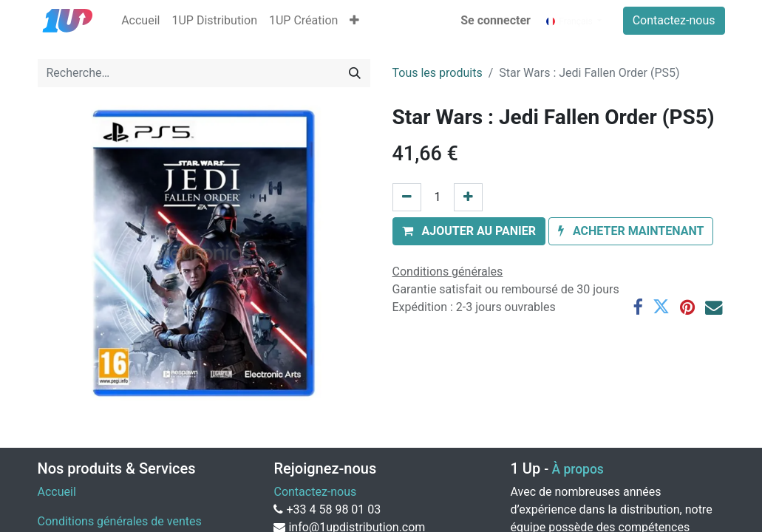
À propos (577, 469)
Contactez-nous (674, 20)
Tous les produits (438, 73)
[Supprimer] (407, 197)
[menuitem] (140, 21)
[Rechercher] (355, 73)
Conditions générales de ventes (120, 521)
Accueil (57, 492)
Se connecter (496, 20)
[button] (354, 21)
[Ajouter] (468, 197)
